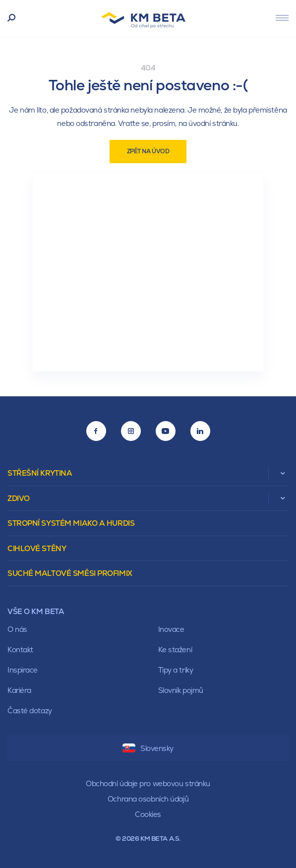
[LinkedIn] (200, 431)
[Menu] (282, 18)
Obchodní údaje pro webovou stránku (148, 783)
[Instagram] (131, 431)
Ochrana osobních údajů (148, 799)
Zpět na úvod (148, 151)
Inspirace (23, 670)
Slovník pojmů (181, 690)
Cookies (148, 814)
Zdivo (19, 498)
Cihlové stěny (37, 548)
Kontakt (20, 650)
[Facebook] (96, 431)
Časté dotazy (30, 711)
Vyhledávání (12, 18)
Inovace (171, 629)
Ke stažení (175, 650)
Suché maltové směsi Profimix (70, 573)
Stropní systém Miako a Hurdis (71, 523)
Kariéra (19, 690)
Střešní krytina (40, 473)
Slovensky (148, 748)
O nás (17, 629)
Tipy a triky (176, 670)
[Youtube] (166, 431)
